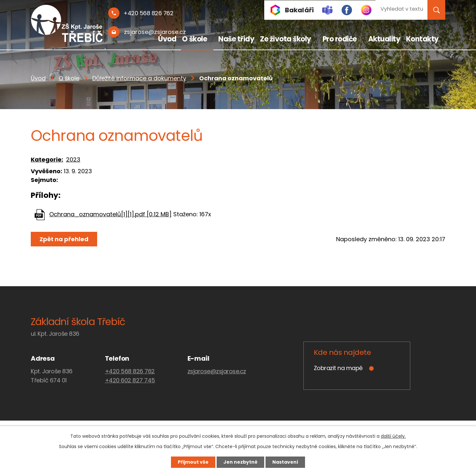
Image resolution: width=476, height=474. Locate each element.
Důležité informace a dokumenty (139, 78)
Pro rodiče (340, 39)
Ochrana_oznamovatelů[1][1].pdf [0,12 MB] (110, 214)
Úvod (167, 39)
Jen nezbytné (240, 462)
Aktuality (384, 39)
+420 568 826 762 (130, 371)
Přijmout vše (193, 462)
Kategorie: (47, 159)
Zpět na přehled (64, 239)
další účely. (393, 436)
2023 (73, 159)
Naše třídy (236, 39)
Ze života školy (286, 39)
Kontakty (422, 39)
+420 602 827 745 (130, 380)
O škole (195, 39)
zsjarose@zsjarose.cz (217, 371)
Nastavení (285, 462)
